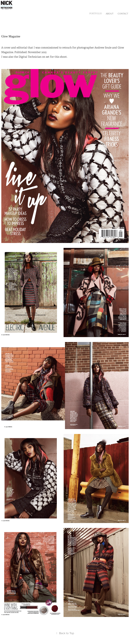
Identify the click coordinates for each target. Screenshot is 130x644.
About (110, 14)
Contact (123, 14)
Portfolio (96, 14)
